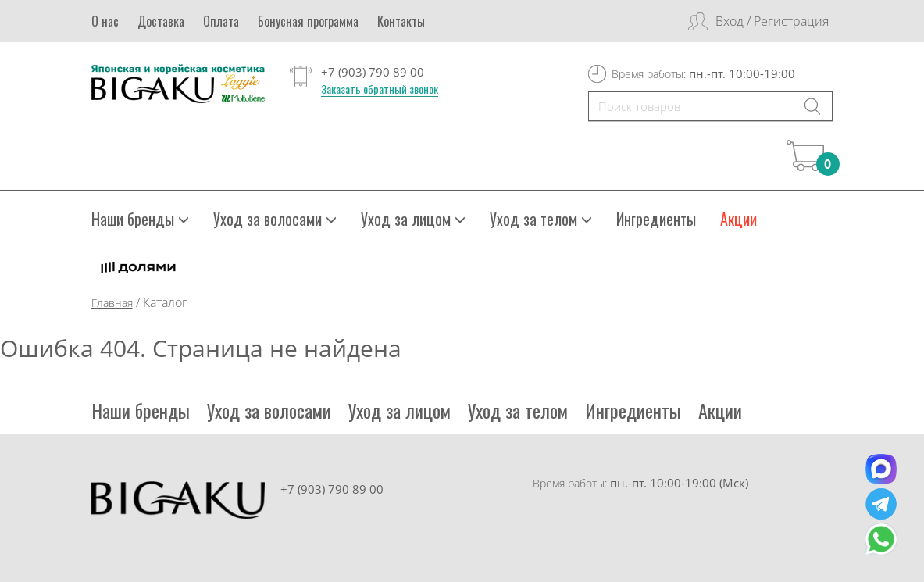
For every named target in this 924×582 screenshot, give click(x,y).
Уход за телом (541, 219)
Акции (738, 219)
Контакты (401, 21)
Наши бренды (140, 219)
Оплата (221, 21)
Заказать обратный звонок (380, 89)
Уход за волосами (275, 219)
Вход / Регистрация (772, 21)
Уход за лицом (413, 219)
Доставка (161, 21)
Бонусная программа (308, 21)
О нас (105, 21)
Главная (112, 303)
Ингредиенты (656, 219)
